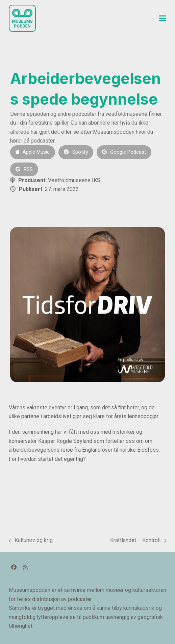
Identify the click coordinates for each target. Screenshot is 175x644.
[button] (162, 18)
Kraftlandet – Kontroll (138, 541)
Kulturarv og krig (31, 541)
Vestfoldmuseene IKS (74, 180)
